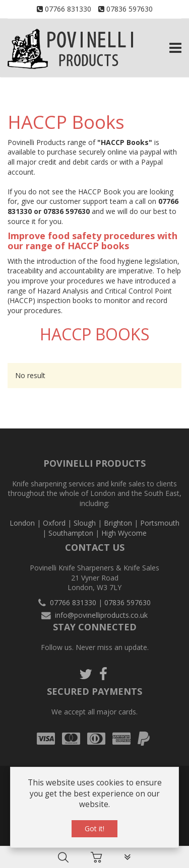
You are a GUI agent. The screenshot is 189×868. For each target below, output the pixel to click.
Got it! (94, 829)
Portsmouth (160, 523)
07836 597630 (130, 9)
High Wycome (124, 533)
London (22, 523)
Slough (85, 523)
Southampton (71, 533)
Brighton (118, 523)
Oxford (54, 523)
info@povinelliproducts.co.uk (101, 615)
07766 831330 (68, 9)
